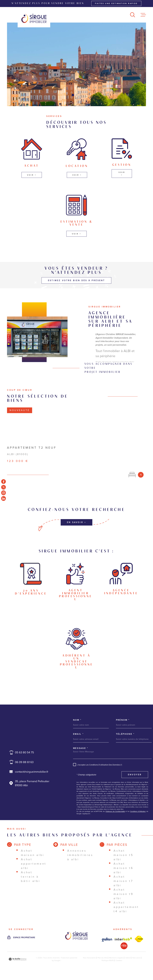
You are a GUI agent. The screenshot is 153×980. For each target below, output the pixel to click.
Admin (128, 958)
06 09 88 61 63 (24, 762)
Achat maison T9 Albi (123, 894)
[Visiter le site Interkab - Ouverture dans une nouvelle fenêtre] (107, 940)
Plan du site (102, 958)
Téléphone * (125, 734)
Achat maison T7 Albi (123, 881)
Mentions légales (116, 958)
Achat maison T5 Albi (123, 855)
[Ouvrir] (133, 15)
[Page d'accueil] (34, 18)
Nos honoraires (89, 958)
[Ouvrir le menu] (143, 15)
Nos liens (136, 958)
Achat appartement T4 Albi (126, 907)
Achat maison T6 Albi (123, 868)
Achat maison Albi (33, 853)
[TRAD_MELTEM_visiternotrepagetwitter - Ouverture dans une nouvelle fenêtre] (4, 487)
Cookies (119, 960)
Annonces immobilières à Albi (80, 855)
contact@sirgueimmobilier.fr (32, 772)
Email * (78, 734)
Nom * (77, 720)
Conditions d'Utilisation (138, 811)
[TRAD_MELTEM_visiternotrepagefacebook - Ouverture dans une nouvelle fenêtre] (4, 482)
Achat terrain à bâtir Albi (30, 877)
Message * (81, 748)
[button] (73, 95)
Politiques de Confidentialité (115, 811)
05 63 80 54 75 (24, 752)
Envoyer (135, 775)
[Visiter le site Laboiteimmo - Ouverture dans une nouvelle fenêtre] (17, 959)
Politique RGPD (108, 960)
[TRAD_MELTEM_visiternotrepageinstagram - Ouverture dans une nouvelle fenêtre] (4, 493)
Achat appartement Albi (34, 864)
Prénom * (123, 720)
